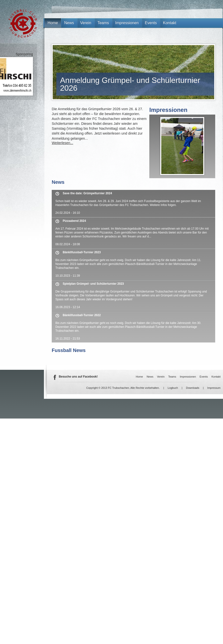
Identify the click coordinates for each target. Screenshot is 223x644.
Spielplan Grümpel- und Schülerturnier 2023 (93, 284)
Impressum (214, 388)
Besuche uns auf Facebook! (78, 377)
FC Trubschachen (23, 24)
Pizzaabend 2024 (74, 221)
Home (53, 23)
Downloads (193, 388)
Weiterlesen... (62, 143)
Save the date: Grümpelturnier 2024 (87, 193)
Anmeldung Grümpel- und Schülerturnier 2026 (130, 84)
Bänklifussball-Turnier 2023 (82, 252)
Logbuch (173, 388)
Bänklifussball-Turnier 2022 (82, 315)
